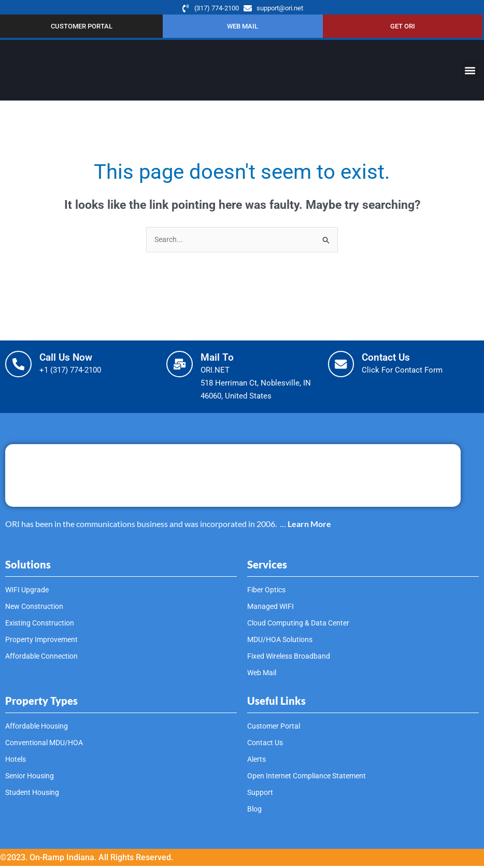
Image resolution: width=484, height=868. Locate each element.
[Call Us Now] (21, 368)
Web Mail (263, 675)
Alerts (258, 761)
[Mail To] (182, 368)
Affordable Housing (39, 728)
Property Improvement (44, 642)
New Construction (37, 608)
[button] (470, 72)
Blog (255, 811)
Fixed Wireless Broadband (292, 658)
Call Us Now (72, 359)
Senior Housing (32, 778)
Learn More (309, 525)
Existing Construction (42, 625)
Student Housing (34, 794)
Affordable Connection (44, 658)
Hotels (17, 761)
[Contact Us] (344, 368)
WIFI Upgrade (28, 592)
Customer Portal (276, 728)
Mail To (222, 359)
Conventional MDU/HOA (47, 745)
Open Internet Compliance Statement (311, 778)
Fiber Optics (268, 592)
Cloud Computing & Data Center (302, 625)
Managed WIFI (272, 608)
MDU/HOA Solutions (283, 642)
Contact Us (392, 359)
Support (261, 794)
